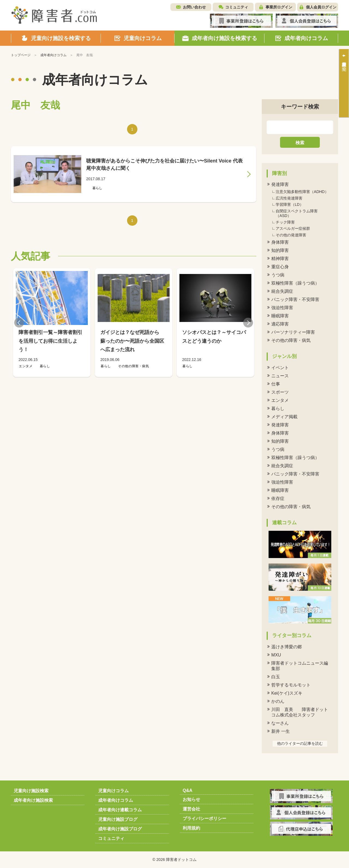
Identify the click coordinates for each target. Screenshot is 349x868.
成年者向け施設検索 (33, 800)
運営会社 (191, 809)
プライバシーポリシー (204, 819)
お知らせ (191, 799)
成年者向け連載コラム (120, 810)
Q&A (188, 790)
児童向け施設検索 (31, 791)
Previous (19, 323)
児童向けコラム (113, 791)
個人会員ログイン (321, 7)
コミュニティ (237, 7)
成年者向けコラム (116, 800)
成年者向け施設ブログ (120, 829)
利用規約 (191, 828)
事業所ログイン (279, 7)
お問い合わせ (194, 7)
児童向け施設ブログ (118, 819)
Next (248, 323)
